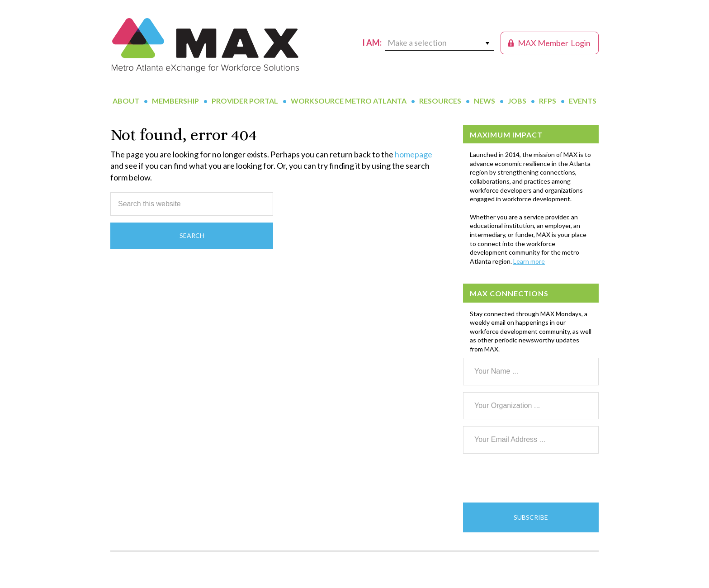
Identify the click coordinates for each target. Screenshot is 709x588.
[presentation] (532, 478)
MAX (205, 45)
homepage (414, 154)
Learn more (529, 261)
